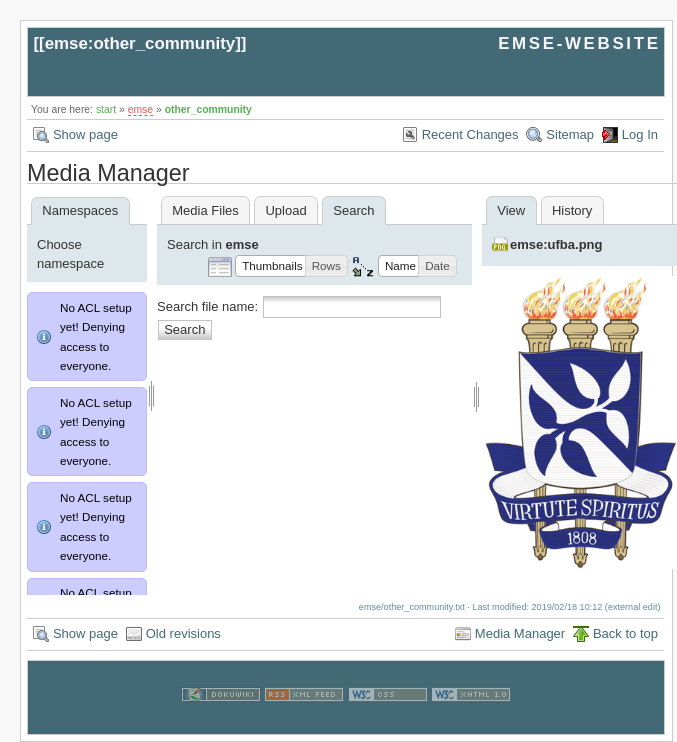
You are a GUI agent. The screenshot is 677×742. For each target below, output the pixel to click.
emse (140, 109)
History (572, 210)
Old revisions (183, 633)
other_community (208, 109)
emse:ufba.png (556, 244)
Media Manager (520, 633)
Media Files (205, 210)
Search (184, 329)
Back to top (625, 633)
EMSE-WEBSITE (579, 43)
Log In (640, 134)
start (106, 109)
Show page (85, 134)
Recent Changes (470, 134)
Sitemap (570, 134)
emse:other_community (140, 43)
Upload (285, 210)
